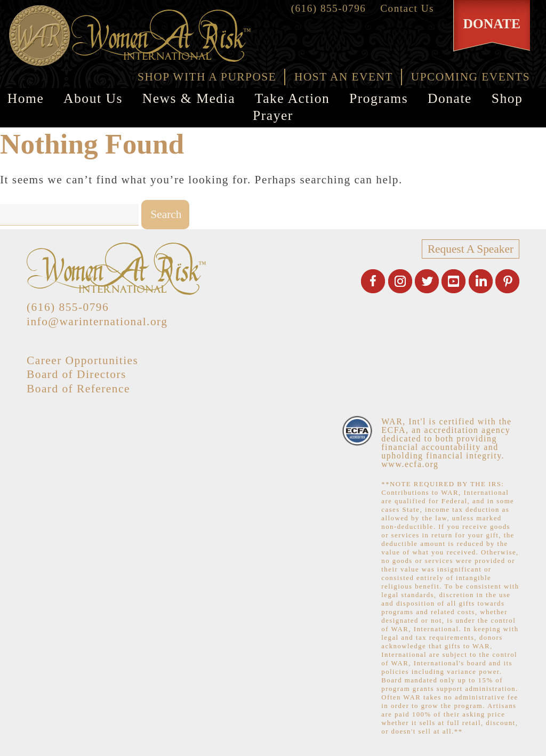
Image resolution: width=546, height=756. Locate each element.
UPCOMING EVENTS (471, 77)
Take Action (292, 98)
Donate (450, 98)
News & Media (189, 98)
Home (26, 98)
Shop (507, 98)
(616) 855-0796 (329, 8)
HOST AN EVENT (344, 77)
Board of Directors (77, 374)
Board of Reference (78, 389)
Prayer (273, 115)
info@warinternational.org (97, 321)
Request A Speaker (471, 249)
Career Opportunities (82, 360)
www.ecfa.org (410, 464)
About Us (93, 98)
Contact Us (407, 8)
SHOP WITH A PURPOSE (207, 77)
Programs (379, 98)
